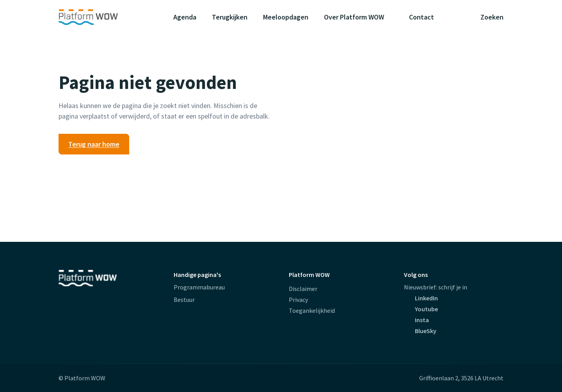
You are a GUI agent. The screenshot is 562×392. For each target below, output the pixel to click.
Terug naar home (94, 144)
